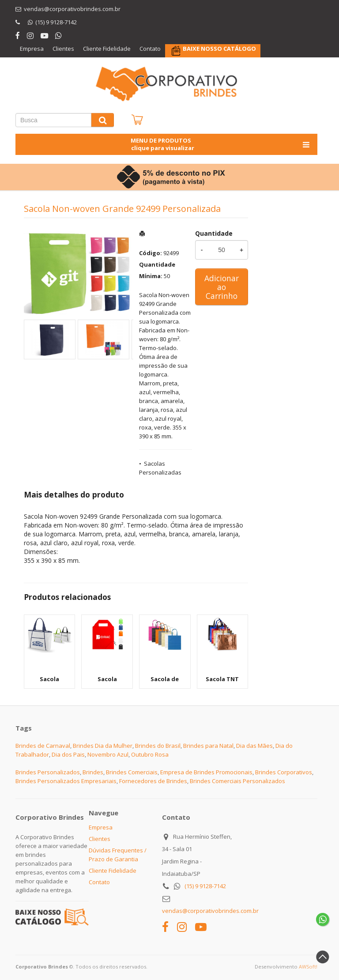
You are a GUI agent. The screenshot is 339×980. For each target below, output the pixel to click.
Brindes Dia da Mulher (103, 746)
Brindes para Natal (208, 746)
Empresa (32, 49)
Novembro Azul (108, 754)
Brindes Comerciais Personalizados (237, 781)
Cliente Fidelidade (107, 49)
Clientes (63, 49)
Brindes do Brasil (158, 746)
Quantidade (214, 233)
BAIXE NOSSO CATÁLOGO (219, 49)
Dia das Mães (254, 746)
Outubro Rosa (150, 754)
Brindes (93, 772)
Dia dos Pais (68, 754)
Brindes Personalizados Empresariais (66, 781)
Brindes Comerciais (132, 772)
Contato (150, 49)
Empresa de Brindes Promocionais (206, 772)
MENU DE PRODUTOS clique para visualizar (221, 144)
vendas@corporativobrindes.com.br (210, 911)
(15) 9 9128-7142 (205, 886)
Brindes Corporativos (284, 772)
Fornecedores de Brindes (153, 781)
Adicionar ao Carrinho (222, 287)
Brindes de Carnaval (43, 746)
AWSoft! (308, 967)
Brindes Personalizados (48, 772)
